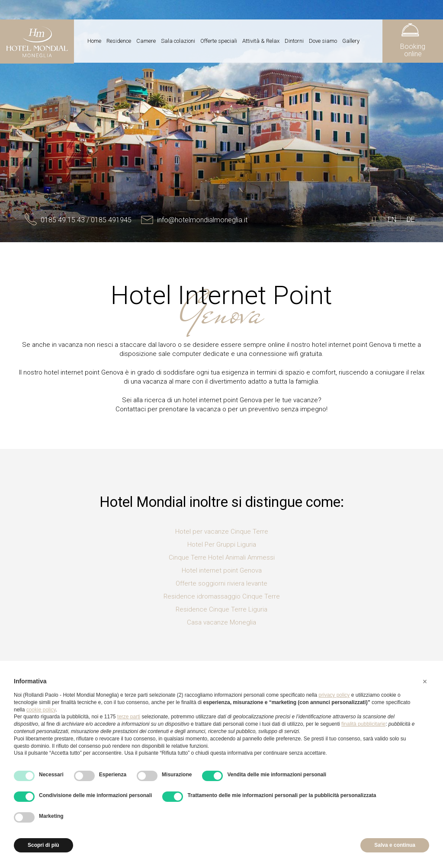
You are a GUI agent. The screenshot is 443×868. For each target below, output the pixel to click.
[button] (425, 682)
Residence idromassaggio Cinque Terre (222, 596)
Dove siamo (323, 41)
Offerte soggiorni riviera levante (221, 583)
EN (392, 219)
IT (374, 219)
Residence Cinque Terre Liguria (221, 609)
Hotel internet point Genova (222, 570)
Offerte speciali (219, 41)
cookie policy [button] (41, 710)
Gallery (351, 41)
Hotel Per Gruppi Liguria (222, 545)
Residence (119, 41)
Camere (146, 41)
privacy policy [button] (334, 695)
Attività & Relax (261, 41)
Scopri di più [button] (43, 845)
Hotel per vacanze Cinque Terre (222, 532)
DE (411, 219)
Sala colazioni (178, 41)
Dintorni (294, 41)
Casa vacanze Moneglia (221, 622)
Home (94, 41)
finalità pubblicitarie (363, 724)
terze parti (129, 717)
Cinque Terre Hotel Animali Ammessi (222, 557)
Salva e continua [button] (395, 845)
